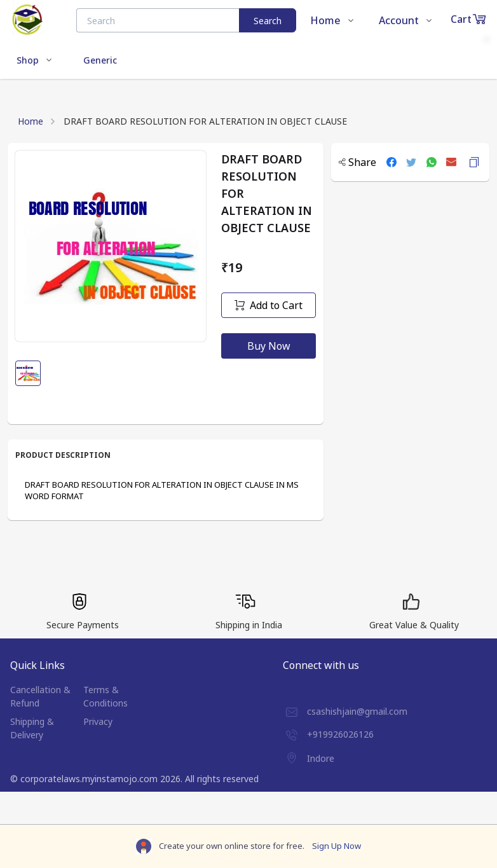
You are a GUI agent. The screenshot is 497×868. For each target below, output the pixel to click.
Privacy (98, 721)
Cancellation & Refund (40, 696)
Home (31, 121)
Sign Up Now (337, 846)
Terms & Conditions (106, 696)
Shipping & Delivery (32, 728)
